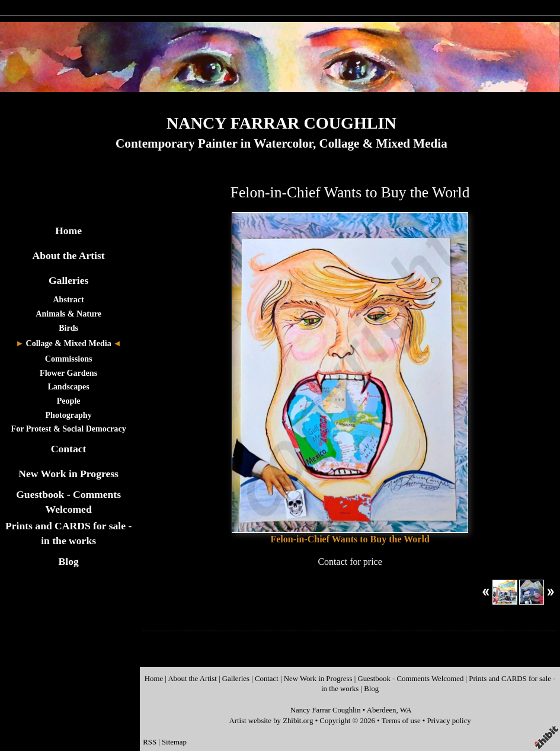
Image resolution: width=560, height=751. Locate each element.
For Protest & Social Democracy (69, 429)
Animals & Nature (68, 314)
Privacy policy (449, 721)
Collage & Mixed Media (68, 343)
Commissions (69, 359)
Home (68, 231)
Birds (68, 328)
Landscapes (68, 386)
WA (406, 710)
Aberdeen (382, 710)
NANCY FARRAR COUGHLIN (281, 123)
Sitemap (174, 742)
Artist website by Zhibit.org (271, 721)
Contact (69, 449)
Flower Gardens (68, 373)
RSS (150, 742)
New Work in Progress (68, 474)
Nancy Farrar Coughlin (326, 710)
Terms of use (401, 721)
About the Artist (69, 255)
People (69, 401)
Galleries (68, 280)
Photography (69, 415)
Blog (69, 561)
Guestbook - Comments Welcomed (410, 679)
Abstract (68, 299)
